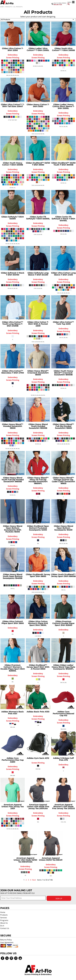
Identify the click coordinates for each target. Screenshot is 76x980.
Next (34, 880)
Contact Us (5, 928)
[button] (38, 970)
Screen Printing (13, 58)
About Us (4, 923)
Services (4, 918)
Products (9, 7)
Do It (2, 926)
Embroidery (13, 55)
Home (2, 7)
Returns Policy (6, 940)
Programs (4, 920)
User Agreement (7, 942)
